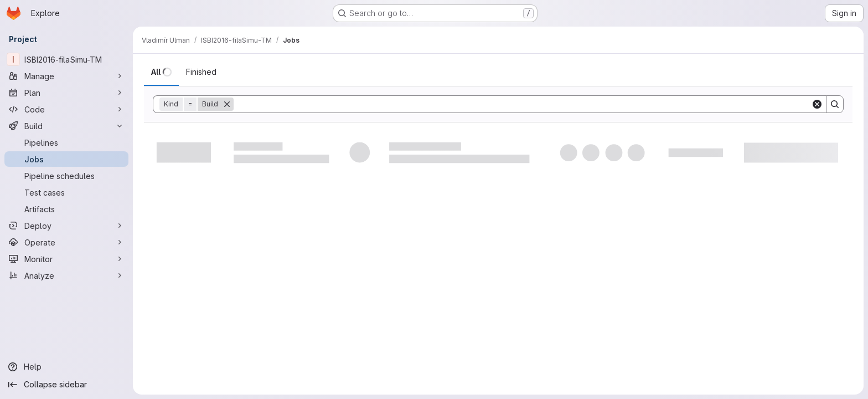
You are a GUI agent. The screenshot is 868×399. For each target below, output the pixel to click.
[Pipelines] (66, 142)
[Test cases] (66, 192)
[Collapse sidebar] (66, 385)
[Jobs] (66, 159)
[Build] (66, 126)
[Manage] (66, 76)
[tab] (161, 72)
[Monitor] (66, 259)
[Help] (66, 367)
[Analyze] (66, 275)
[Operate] (66, 242)
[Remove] (227, 104)
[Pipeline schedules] (66, 176)
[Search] (522, 104)
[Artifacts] (66, 209)
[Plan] (66, 93)
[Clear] (817, 104)
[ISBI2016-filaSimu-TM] (66, 59)
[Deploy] (66, 226)
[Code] (66, 109)
